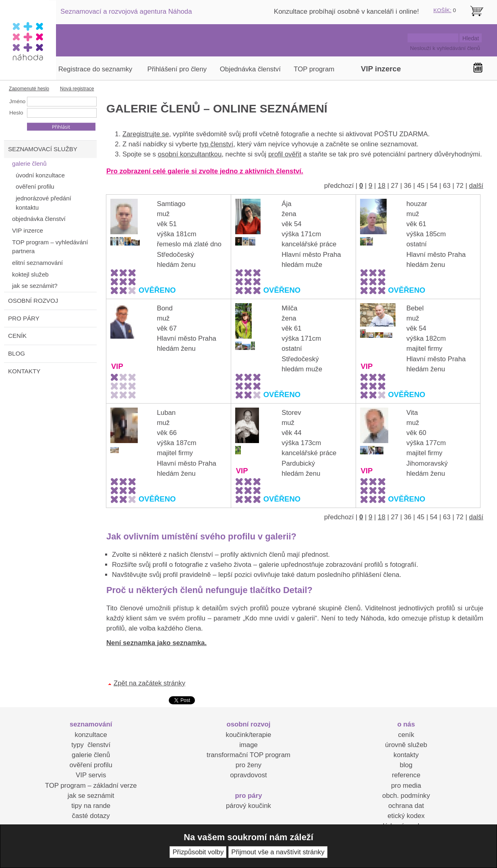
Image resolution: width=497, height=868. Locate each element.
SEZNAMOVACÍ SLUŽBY (43, 149)
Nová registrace (77, 89)
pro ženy (248, 765)
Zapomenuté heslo (29, 89)
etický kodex (406, 816)
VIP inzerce (381, 69)
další (476, 186)
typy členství (91, 745)
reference (406, 775)
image (248, 745)
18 (382, 186)
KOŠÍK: (442, 10)
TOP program (314, 69)
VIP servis (91, 775)
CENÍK (17, 336)
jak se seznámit (91, 796)
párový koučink (248, 806)
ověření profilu (91, 765)
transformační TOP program (248, 755)
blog (406, 765)
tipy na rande (91, 806)
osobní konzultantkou (190, 154)
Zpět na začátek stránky (149, 683)
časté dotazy (91, 816)
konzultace (91, 735)
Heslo (16, 113)
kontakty (406, 755)
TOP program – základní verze (91, 786)
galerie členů (91, 755)
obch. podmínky (406, 796)
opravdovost (248, 775)
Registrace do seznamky (95, 69)
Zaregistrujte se (146, 134)
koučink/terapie (249, 735)
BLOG (17, 353)
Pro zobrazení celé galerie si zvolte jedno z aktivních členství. (205, 171)
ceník (406, 735)
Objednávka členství (250, 69)
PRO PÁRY (24, 318)
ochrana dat (406, 806)
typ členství (216, 144)
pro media (406, 786)
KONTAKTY (24, 371)
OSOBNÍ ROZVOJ (33, 301)
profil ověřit (285, 154)
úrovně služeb (406, 745)
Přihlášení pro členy (177, 69)
